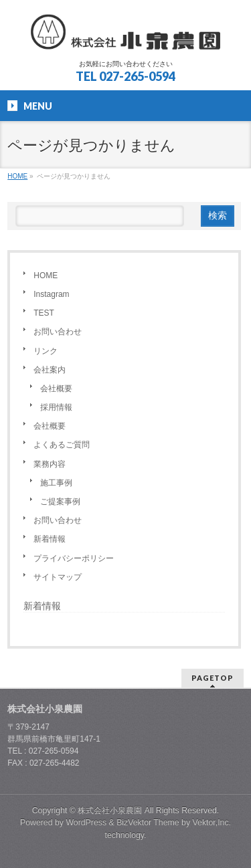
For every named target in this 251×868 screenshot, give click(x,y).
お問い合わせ (58, 332)
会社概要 (56, 389)
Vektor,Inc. (212, 823)
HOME (46, 276)
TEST (44, 313)
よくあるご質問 (62, 445)
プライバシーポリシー (74, 558)
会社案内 (50, 370)
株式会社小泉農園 (110, 810)
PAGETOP (213, 678)
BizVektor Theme (148, 823)
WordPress (86, 823)
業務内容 (50, 464)
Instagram (51, 294)
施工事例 (56, 483)
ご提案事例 (60, 502)
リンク (46, 351)
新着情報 (50, 539)
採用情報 (56, 407)
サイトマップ (58, 577)
